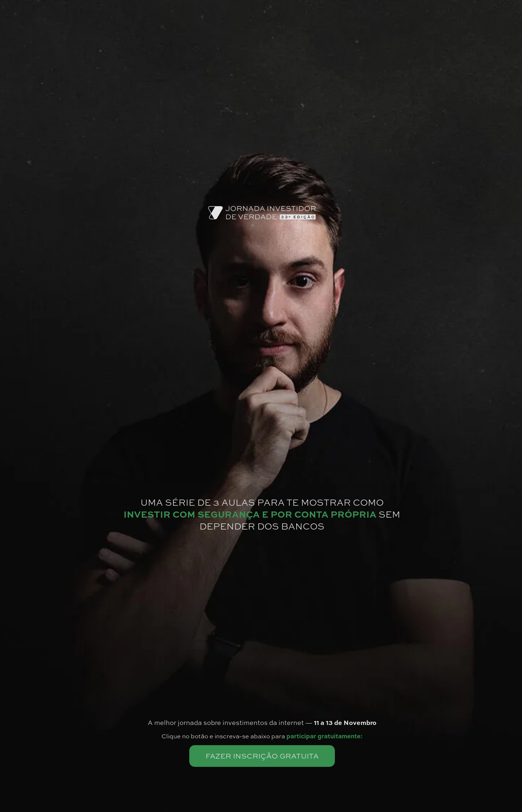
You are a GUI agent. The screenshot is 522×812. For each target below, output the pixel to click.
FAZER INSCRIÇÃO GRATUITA (262, 756)
